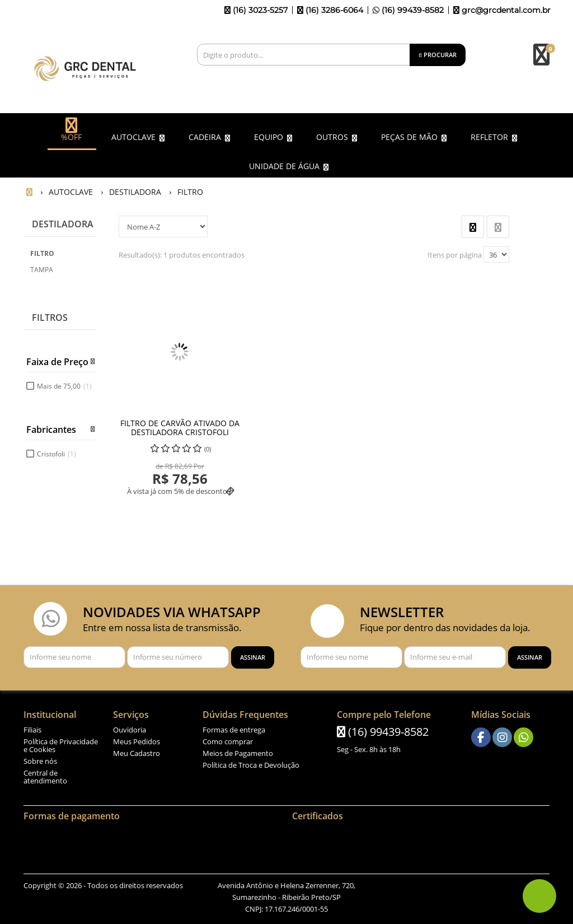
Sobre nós (40, 759)
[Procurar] (438, 55)
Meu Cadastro (137, 751)
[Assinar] (253, 655)
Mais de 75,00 (64, 384)
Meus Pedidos (137, 739)
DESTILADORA (63, 222)
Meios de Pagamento (238, 751)
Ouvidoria (130, 727)
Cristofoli (57, 452)
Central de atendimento (45, 774)
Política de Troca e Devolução (251, 763)
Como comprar (228, 739)
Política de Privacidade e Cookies (61, 743)
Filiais (32, 727)
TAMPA (42, 267)
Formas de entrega (234, 727)
